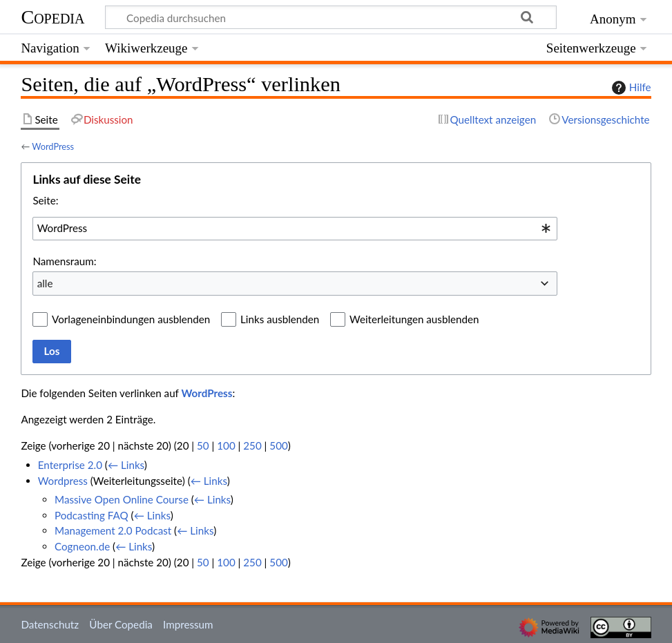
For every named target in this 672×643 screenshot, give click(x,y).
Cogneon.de (82, 546)
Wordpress (63, 481)
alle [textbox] (45, 283)
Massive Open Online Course (122, 499)
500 (278, 445)
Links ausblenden (280, 319)
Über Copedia (121, 624)
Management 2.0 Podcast (113, 530)
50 (203, 445)
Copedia (52, 17)
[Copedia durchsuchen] (331, 17)
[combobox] (295, 229)
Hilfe (630, 88)
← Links (126, 465)
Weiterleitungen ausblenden (414, 319)
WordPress (53, 146)
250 (252, 445)
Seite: (45, 200)
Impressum (188, 624)
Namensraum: (64, 261)
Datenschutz (50, 624)
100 (226, 445)
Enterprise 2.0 (70, 465)
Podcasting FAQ (92, 515)
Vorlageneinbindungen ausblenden (131, 319)
